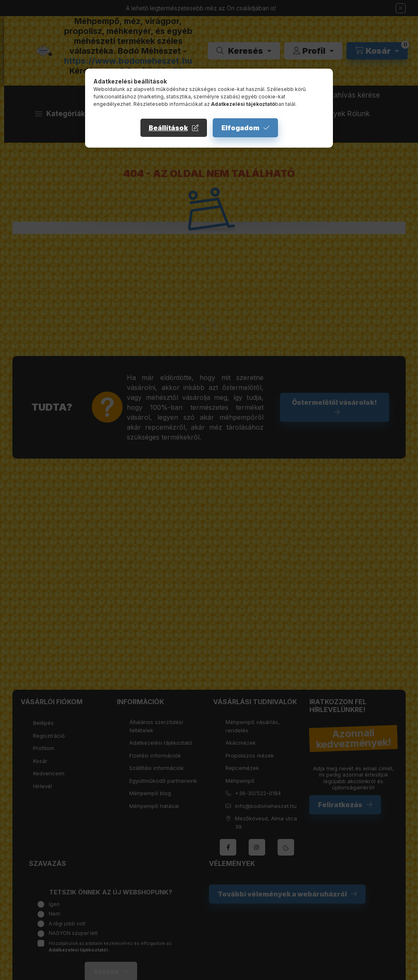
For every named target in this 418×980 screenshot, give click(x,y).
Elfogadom (240, 128)
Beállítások (168, 128)
